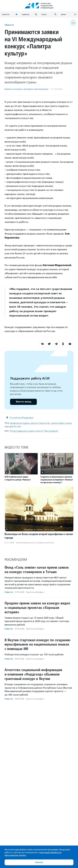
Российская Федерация (22, 418)
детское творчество (41, 423)
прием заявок (58, 423)
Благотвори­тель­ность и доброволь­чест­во (35, 543)
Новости (9, 25)
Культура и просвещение (36, 89)
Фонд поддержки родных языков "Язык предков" (34, 431)
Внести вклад (23, 402)
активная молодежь (20, 423)
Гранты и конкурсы (14, 89)
